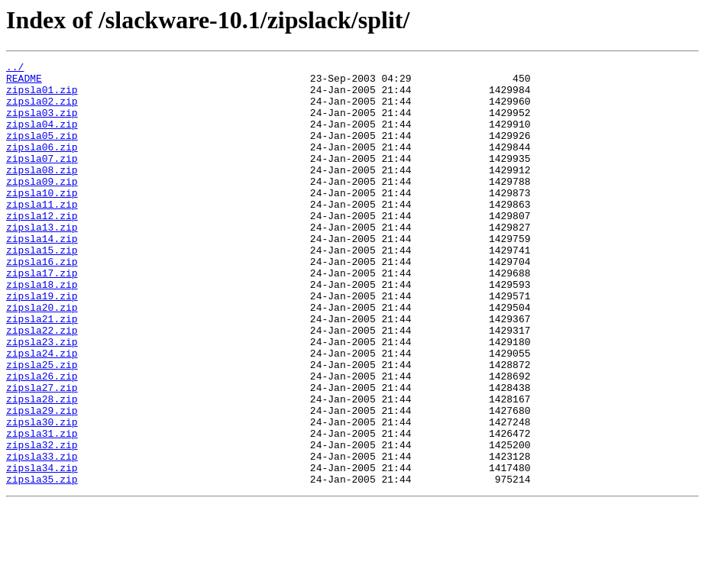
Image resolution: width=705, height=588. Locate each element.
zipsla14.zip (42, 275)
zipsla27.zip (42, 454)
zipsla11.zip (42, 234)
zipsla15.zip (42, 289)
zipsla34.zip (42, 550)
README (24, 82)
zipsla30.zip (42, 495)
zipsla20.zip (42, 357)
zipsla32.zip (42, 522)
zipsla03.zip (42, 124)
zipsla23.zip (42, 399)
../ (15, 69)
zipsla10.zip (42, 220)
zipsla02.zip (42, 110)
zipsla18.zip (42, 330)
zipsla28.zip (42, 467)
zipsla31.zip (42, 509)
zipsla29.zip (42, 481)
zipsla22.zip (42, 385)
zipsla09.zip (42, 206)
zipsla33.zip (42, 536)
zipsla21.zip (42, 371)
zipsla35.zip (42, 564)
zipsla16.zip (42, 302)
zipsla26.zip (42, 440)
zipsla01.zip (42, 96)
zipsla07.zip (42, 179)
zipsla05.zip (42, 151)
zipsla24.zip (42, 412)
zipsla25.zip (42, 426)
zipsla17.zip (42, 316)
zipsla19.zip (42, 344)
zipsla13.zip (42, 261)
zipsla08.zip (42, 192)
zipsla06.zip (42, 165)
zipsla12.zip (42, 247)
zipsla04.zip (42, 137)
